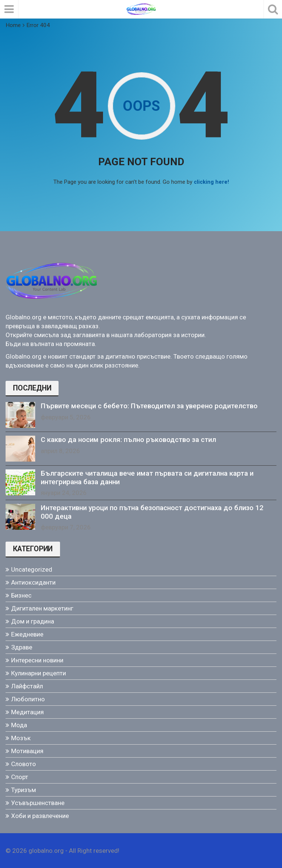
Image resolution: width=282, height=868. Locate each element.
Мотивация (27, 751)
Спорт (20, 776)
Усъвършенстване (38, 802)
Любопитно (28, 699)
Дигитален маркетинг (42, 608)
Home (13, 25)
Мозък (21, 738)
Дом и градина (33, 621)
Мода (19, 725)
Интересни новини (37, 660)
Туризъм (24, 789)
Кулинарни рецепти (39, 673)
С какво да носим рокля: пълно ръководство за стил (128, 439)
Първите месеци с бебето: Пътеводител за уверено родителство (149, 406)
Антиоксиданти (33, 582)
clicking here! (211, 182)
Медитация (27, 712)
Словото (24, 764)
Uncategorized (32, 569)
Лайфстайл (27, 686)
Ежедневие (27, 634)
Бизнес (21, 595)
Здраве (22, 647)
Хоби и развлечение (40, 815)
